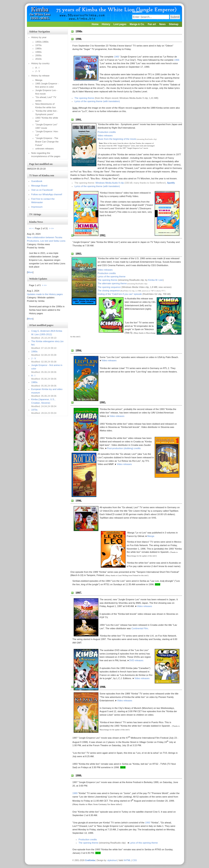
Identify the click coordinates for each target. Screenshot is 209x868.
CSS (135, 860)
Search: (138, 12)
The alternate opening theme (112, 283)
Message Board (39, 186)
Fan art (152, 24)
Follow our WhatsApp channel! (47, 194)
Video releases (105, 135)
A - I (33, 376)
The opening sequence (109, 287)
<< (30, 228)
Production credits (107, 132)
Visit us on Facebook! (42, 190)
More (30, 272)
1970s (34, 410)
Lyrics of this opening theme (144, 843)
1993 (148, 823)
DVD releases (136, 660)
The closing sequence (109, 291)
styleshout (112, 860)
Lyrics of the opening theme (112, 276)
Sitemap (174, 24)
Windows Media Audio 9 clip (110, 183)
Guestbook (37, 181)
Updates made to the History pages (45, 294)
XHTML (127, 860)
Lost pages (120, 24)
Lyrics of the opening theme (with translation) (97, 101)
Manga (151, 536)
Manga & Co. (137, 24)
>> (52, 228)
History (106, 24)
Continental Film (140, 628)
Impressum (37, 207)
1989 (75, 793)
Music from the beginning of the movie (117, 139)
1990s (34, 351)
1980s (34, 382)
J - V (34, 358)
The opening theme (84, 98)
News (162, 24)
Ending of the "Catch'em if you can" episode (120, 294)
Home (95, 24)
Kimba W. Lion (156, 280)
